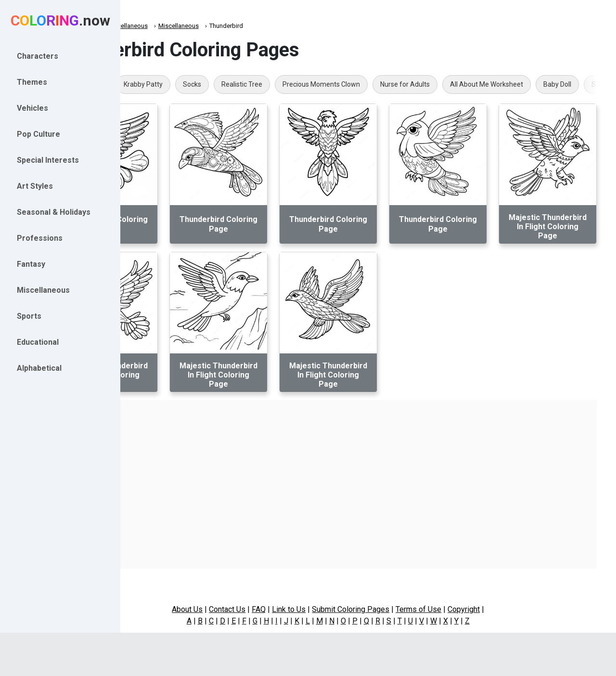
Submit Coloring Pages (391, 609)
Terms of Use (459, 609)
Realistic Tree (318, 84)
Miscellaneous (204, 26)
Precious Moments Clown (397, 84)
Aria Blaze (164, 84)
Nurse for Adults (481, 84)
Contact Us (268, 609)
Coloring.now (154, 26)
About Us (228, 609)
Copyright (504, 609)
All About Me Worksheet (563, 84)
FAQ (299, 609)
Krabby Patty (219, 84)
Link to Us (329, 609)
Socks (268, 84)
